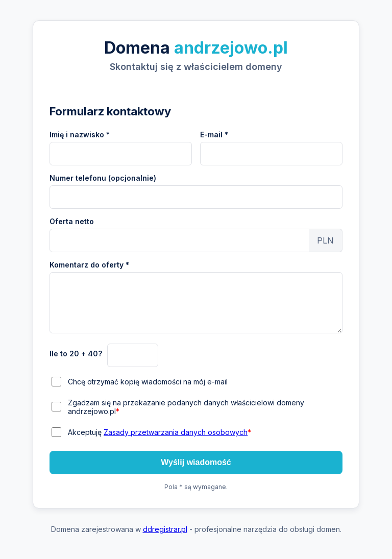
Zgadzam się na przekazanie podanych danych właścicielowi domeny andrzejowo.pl (186, 407)
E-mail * (214, 135)
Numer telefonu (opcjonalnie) (103, 178)
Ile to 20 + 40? (76, 354)
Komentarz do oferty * (89, 265)
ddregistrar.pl (165, 529)
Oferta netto (72, 221)
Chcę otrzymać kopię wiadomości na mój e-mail (148, 382)
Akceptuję (160, 432)
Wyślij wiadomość (196, 462)
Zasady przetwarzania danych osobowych (176, 432)
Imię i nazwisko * (80, 135)
